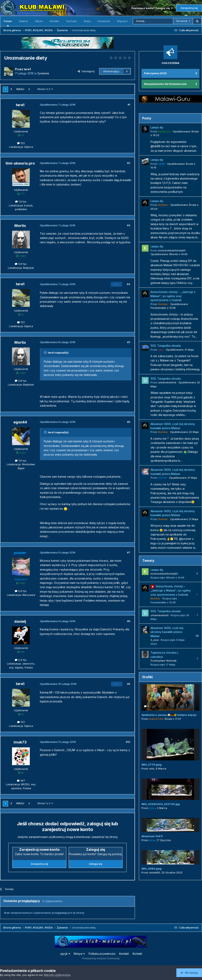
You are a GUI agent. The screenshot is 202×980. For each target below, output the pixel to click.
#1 (129, 105)
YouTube (71, 21)
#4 (129, 284)
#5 (129, 342)
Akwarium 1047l (152, 836)
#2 (129, 163)
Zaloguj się (95, 864)
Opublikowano (169, 254)
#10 (128, 742)
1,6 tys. (21, 201)
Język (65, 954)
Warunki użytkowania (57, 975)
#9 (129, 684)
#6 (129, 422)
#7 (129, 552)
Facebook (104, 21)
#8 (129, 621)
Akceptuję (189, 973)
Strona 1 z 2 (45, 89)
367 (21, 781)
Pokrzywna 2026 (155, 73)
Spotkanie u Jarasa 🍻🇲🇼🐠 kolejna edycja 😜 (171, 715)
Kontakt (54, 21)
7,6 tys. (21, 461)
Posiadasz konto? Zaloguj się (152, 8)
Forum (8, 23)
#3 (129, 225)
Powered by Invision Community (101, 958)
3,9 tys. (21, 264)
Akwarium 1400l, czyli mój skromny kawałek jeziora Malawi (167, 632)
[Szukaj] (153, 21)
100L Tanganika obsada (166, 346)
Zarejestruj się (189, 8)
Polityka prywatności (102, 954)
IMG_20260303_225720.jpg (161, 804)
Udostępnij (86, 71)
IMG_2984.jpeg (151, 869)
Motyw (79, 954)
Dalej (20, 89)
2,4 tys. (21, 660)
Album (39, 21)
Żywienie (43, 73)
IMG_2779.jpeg (151, 765)
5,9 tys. (21, 591)
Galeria (23, 21)
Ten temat (181, 21)
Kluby (87, 21)
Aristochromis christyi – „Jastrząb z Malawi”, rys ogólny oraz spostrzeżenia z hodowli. (173, 296)
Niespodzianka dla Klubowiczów (165, 84)
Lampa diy (157, 127)
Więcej (122, 21)
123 (21, 143)
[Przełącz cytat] (46, 353)
